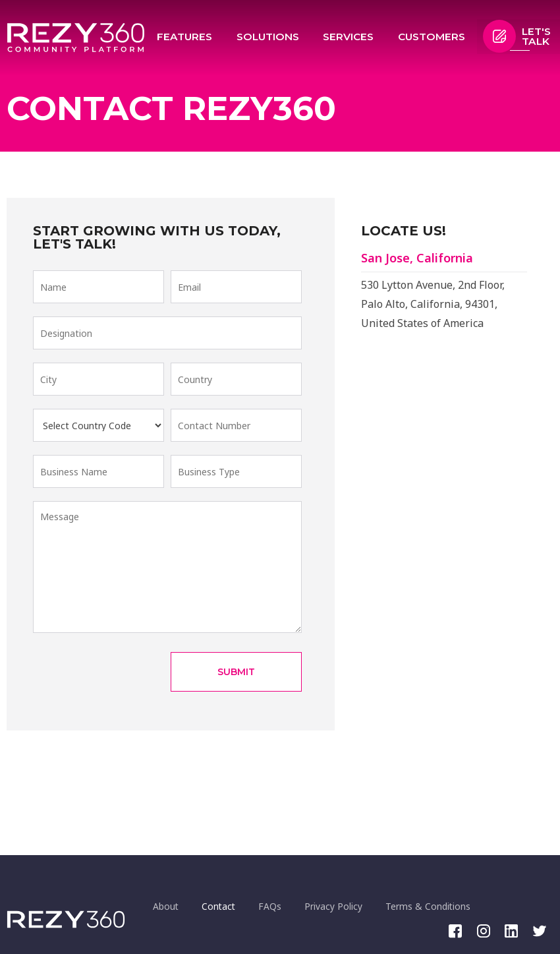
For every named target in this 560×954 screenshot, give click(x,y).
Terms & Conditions (445, 906)
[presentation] (133, 672)
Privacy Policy (347, 906)
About (168, 906)
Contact (225, 906)
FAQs (280, 906)
